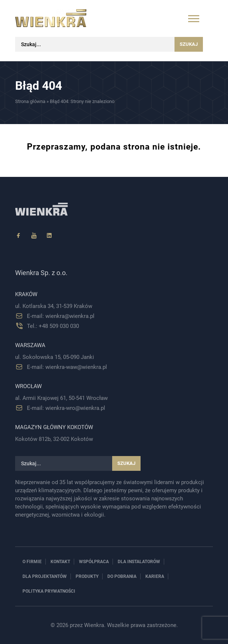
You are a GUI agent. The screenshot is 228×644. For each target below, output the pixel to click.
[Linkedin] (49, 236)
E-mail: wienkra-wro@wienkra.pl (66, 408)
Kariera (155, 576)
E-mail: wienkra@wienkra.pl (61, 316)
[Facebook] (18, 236)
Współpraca (94, 562)
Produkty (87, 576)
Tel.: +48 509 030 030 (53, 326)
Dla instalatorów (139, 562)
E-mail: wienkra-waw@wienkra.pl (67, 367)
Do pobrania (122, 576)
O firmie (32, 562)
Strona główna (30, 101)
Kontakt (60, 562)
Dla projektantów (45, 576)
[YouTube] (34, 236)
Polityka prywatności (49, 591)
